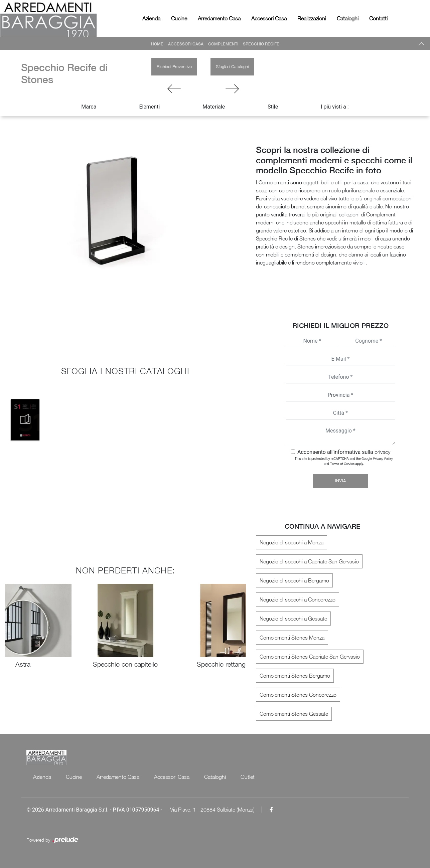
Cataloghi (348, 18)
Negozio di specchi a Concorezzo (298, 599)
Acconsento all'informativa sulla (344, 452)
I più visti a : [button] (335, 107)
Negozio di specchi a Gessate (293, 619)
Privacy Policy (383, 459)
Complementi (223, 44)
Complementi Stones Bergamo (295, 676)
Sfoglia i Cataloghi (232, 66)
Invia (340, 481)
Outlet (248, 777)
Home (157, 44)
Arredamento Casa (219, 18)
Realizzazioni (312, 18)
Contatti (378, 18)
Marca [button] (89, 107)
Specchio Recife (261, 44)
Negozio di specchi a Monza (292, 542)
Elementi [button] (149, 107)
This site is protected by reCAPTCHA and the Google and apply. (344, 461)
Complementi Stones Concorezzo (298, 695)
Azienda (151, 18)
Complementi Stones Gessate (294, 714)
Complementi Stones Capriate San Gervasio (310, 657)
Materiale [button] (214, 107)
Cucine (179, 18)
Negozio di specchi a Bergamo (294, 580)
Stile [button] (273, 107)
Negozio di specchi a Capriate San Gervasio (309, 561)
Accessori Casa (269, 18)
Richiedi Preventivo (174, 66)
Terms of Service (342, 464)
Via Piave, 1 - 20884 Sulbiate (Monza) (212, 810)
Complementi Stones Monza (292, 638)
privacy (382, 452)
